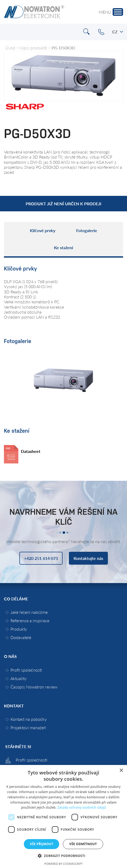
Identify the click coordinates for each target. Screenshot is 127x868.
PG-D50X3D (63, 48)
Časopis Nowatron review (34, 687)
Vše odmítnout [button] (83, 844)
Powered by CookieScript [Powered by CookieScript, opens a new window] (63, 864)
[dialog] (63, 816)
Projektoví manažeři (28, 727)
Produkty (19, 629)
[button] (63, 856)
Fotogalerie (87, 230)
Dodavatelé (21, 637)
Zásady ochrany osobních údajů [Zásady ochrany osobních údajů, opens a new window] (82, 807)
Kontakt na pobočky (29, 719)
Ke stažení (63, 247)
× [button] (121, 771)
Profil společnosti (26, 670)
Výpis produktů (33, 48)
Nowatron (34, 12)
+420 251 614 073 (101, 32)
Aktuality (18, 678)
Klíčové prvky (43, 230)
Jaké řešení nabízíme (29, 612)
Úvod (10, 48)
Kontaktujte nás (88, 558)
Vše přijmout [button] (42, 844)
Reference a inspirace (30, 621)
